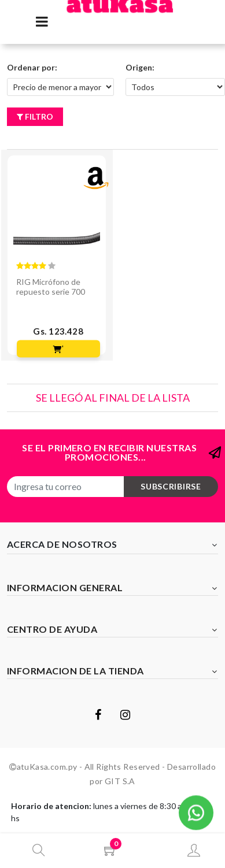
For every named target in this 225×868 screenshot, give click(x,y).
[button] (196, 811)
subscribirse (171, 486)
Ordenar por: (32, 67)
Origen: (140, 67)
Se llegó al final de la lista (113, 398)
